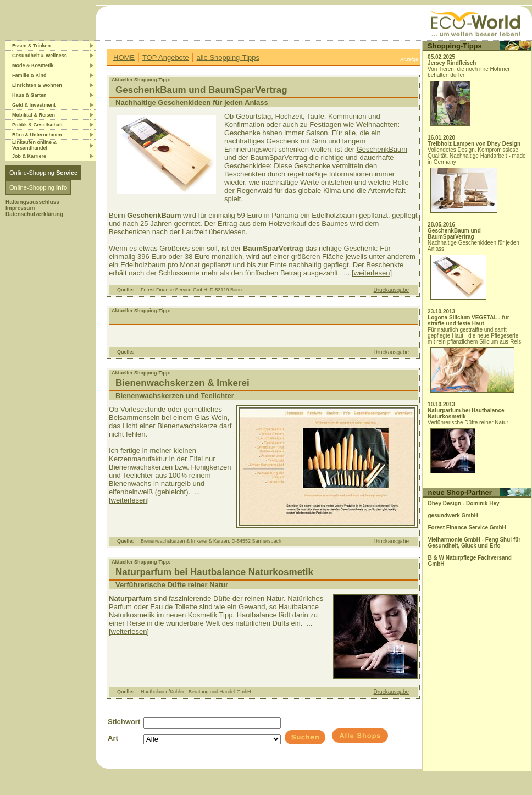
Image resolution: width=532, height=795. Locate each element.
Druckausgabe (391, 290)
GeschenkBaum (382, 149)
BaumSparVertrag (279, 158)
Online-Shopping (43, 173)
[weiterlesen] (372, 273)
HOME (124, 57)
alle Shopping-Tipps (228, 57)
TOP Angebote (166, 57)
